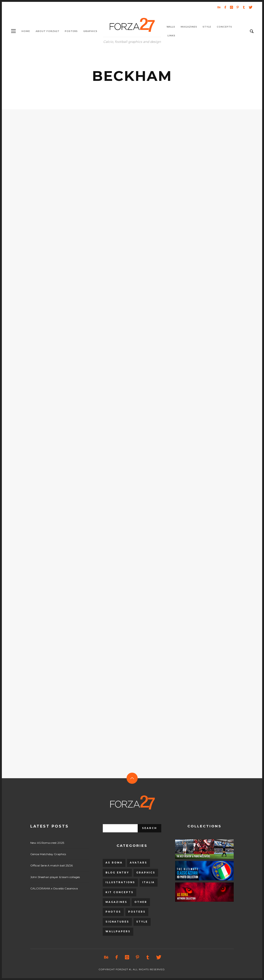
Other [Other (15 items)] (141, 902)
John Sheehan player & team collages (55, 877)
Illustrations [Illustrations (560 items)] (120, 882)
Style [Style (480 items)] (142, 922)
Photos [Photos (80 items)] (113, 912)
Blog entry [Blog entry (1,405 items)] (117, 873)
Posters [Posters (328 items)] (137, 912)
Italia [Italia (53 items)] (149, 882)
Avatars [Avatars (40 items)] (138, 863)
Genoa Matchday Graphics (48, 854)
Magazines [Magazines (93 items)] (116, 902)
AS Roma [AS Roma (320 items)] (114, 863)
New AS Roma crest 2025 (47, 843)
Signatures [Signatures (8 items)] (117, 922)
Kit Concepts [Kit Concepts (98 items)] (120, 892)
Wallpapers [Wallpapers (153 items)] (118, 931)
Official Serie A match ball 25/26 (51, 865)
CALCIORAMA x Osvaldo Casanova (54, 888)
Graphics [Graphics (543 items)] (146, 873)
